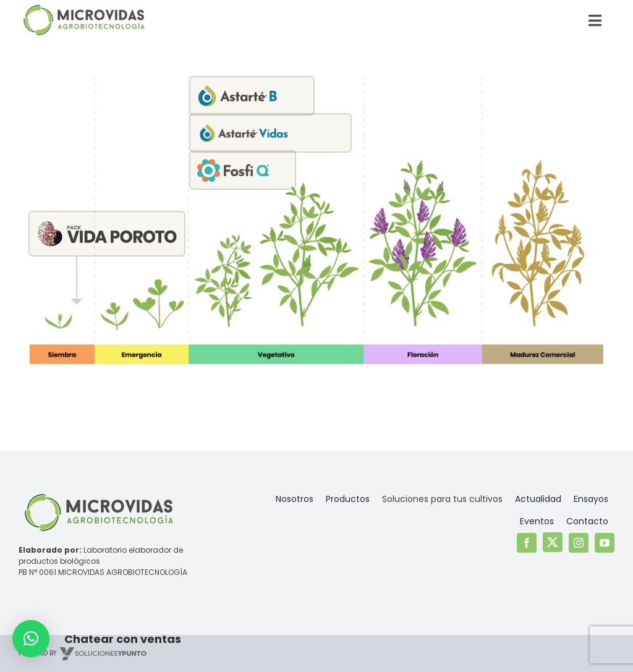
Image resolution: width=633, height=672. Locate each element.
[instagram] (579, 543)
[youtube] (605, 543)
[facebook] (527, 543)
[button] (31, 639)
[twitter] (553, 542)
